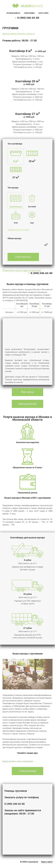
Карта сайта (44, 13)
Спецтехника (29, 13)
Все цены (27, 392)
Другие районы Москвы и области (19, 34)
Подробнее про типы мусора (18, 230)
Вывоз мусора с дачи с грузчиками (18, 761)
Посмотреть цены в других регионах (22, 270)
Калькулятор (27, 404)
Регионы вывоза (13, 13)
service (32, 6)
